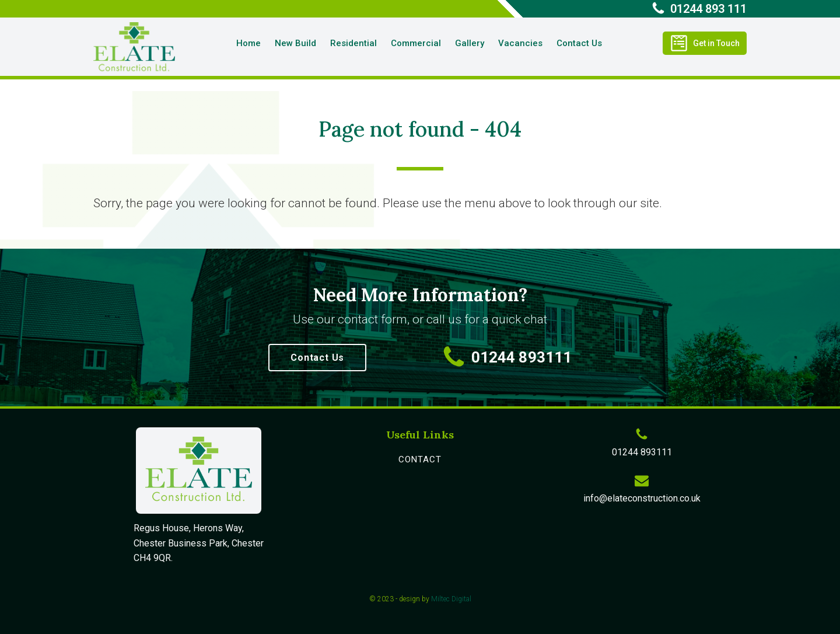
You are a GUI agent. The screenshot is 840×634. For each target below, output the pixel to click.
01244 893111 (521, 357)
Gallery (470, 43)
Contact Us (579, 43)
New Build (295, 43)
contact (420, 459)
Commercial (416, 43)
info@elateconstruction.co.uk (642, 498)
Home (249, 43)
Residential (353, 43)
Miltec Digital (451, 599)
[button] (705, 43)
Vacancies (520, 43)
